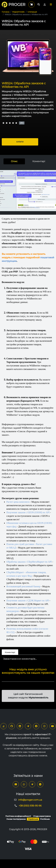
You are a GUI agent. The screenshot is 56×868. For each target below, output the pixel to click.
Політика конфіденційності (18, 816)
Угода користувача (42, 816)
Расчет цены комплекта (18, 502)
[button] (51, 4)
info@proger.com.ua (30, 800)
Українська (33, 819)
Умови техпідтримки (16, 819)
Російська (45, 819)
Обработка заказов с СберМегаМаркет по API (29, 562)
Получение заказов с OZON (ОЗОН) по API (28, 512)
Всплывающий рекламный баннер (23, 586)
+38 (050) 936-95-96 (30, 806)
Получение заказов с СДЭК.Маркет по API (28, 601)
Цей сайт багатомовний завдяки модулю (28, 696)
